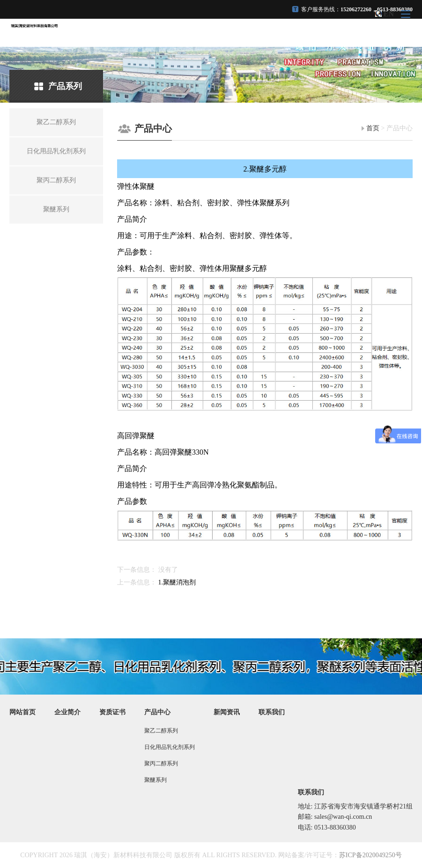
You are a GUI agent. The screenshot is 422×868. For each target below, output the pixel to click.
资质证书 (112, 712)
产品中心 (157, 712)
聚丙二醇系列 (161, 763)
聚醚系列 (155, 780)
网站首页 (22, 712)
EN (389, 14)
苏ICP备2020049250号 (370, 855)
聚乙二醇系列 (161, 731)
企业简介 (67, 712)
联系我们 (272, 712)
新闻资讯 (227, 712)
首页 (373, 128)
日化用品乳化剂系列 (170, 747)
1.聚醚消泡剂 (177, 582)
